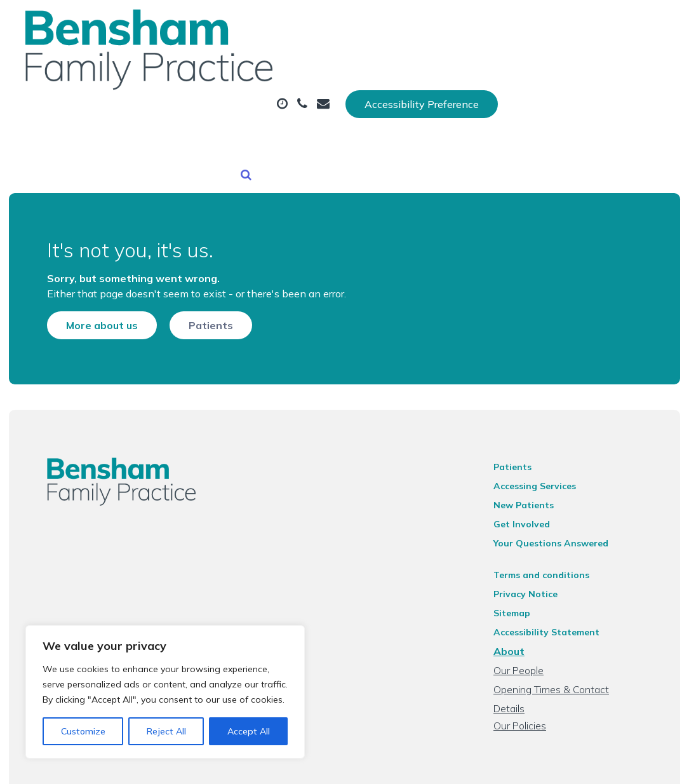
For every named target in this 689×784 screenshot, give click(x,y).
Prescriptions (438, 63)
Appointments (324, 63)
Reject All (166, 731)
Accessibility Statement (557, 602)
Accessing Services (545, 456)
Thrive (651, 765)
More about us (80, 280)
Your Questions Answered (562, 513)
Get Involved (532, 494)
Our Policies (531, 679)
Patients (189, 280)
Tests (522, 63)
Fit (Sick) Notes (233, 107)
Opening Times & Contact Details (579, 659)
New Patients (342, 107)
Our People (529, 640)
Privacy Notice (536, 564)
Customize (83, 731)
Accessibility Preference (581, 24)
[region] (165, 692)
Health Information (468, 107)
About (219, 63)
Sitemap (523, 583)
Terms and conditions (552, 545)
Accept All (249, 731)
